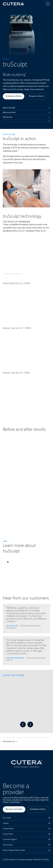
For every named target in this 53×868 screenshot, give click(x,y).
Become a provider (14, 809)
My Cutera (7, 818)
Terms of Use (8, 845)
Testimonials (26, 117)
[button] (26, 570)
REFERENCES (10, 742)
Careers (6, 823)
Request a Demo (36, 96)
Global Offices (8, 829)
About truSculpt (26, 108)
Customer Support (10, 839)
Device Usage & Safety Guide (14, 850)
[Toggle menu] (48, 4)
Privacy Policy (8, 834)
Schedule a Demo (14, 96)
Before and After (26, 113)
